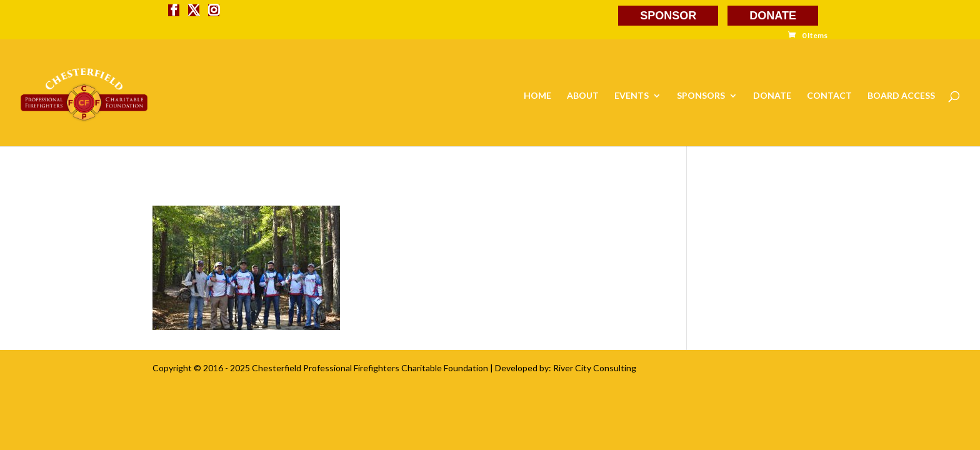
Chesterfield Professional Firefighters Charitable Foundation (370, 368)
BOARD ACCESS (901, 96)
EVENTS (632, 96)
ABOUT (583, 96)
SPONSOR (668, 16)
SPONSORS (701, 96)
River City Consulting (595, 368)
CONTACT (829, 96)
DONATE (773, 16)
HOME (537, 96)
